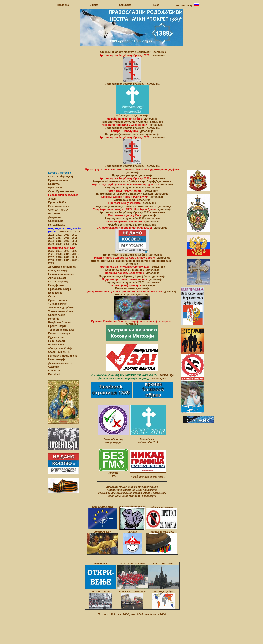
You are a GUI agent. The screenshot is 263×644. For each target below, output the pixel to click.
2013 (59, 241)
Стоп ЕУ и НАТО (58, 210)
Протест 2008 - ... (58, 202)
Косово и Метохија (60, 173)
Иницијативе (56, 285)
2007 (74, 244)
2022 (51, 235)
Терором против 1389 (61, 330)
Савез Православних (61, 191)
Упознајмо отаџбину (61, 311)
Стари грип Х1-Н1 (59, 352)
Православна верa (60, 289)
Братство (54, 184)
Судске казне (56, 337)
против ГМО (113, 474)
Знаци (52, 199)
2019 (75, 235)
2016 (67, 238)
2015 (75, 238)
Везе (156, 5)
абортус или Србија (60, 348)
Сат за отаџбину (58, 282)
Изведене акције (58, 271)
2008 (67, 244)
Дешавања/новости (60, 363)
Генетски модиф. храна (62, 356)
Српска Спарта (57, 326)
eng (190, 6)
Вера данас (55, 293)
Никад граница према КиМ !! (148, 477)
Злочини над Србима (61, 308)
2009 (59, 244)
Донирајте (125, 5)
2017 (59, 238)
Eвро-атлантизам (59, 206)
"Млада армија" (58, 304)
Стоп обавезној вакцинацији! (113, 441)
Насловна (63, 5)
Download (54, 374)
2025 (62, 232)
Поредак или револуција (63, 195)
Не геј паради (57, 341)
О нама (94, 5)
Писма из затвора (59, 334)
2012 (67, 241)
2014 (51, 241)
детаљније (160, 52)
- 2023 (65, 251)
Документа (55, 217)
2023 (77, 232)
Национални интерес (61, 274)
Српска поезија (58, 300)
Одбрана (54, 367)
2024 (59, 251)
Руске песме (56, 188)
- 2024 (69, 232)
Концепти (54, 371)
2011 (75, 241)
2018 (51, 238)
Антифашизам (57, 278)
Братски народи (58, 180)
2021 (59, 235)
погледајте (159, 378)
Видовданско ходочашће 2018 (148, 441)
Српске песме (57, 315)
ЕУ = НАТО (55, 214)
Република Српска (59, 322)
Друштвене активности (62, 267)
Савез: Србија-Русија (61, 177)
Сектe (52, 296)
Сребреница (56, 221)
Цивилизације (57, 359)
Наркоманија (56, 345)
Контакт (180, 6)
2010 (51, 244)
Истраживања (57, 225)
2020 (67, 235)
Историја (54, 319)
